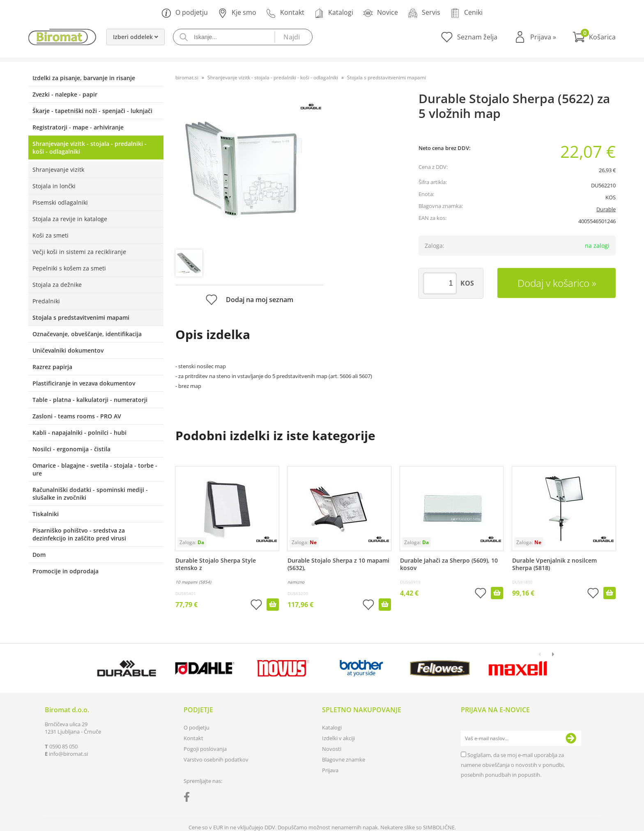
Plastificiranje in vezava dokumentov (84, 383)
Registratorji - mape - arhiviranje (78, 127)
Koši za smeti (51, 235)
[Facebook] (189, 799)
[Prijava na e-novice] (571, 739)
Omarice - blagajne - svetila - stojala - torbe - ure (95, 469)
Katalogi (334, 13)
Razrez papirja (52, 367)
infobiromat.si (68, 754)
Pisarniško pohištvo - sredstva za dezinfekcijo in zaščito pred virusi (79, 534)
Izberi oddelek (136, 37)
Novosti (332, 749)
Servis (424, 13)
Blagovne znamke (344, 759)
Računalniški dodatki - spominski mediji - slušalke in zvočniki (90, 494)
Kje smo (237, 13)
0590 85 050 (63, 746)
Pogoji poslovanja (205, 749)
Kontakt (285, 13)
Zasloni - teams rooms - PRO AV (77, 416)
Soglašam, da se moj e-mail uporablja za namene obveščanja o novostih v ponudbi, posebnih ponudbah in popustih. (513, 765)
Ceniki (466, 13)
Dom (39, 555)
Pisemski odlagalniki (60, 202)
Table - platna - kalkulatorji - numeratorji (90, 400)
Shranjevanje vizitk (58, 170)
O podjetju (185, 13)
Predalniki (46, 301)
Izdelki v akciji (338, 738)
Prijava (543, 37)
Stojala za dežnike (57, 285)
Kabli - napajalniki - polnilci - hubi (79, 433)
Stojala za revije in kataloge (70, 219)
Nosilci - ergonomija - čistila (71, 449)
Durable (606, 209)
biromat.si (187, 77)
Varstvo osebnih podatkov (216, 759)
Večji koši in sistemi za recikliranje (79, 252)
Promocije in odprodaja (66, 571)
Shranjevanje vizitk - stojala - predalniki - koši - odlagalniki (90, 148)
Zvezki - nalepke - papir (65, 94)
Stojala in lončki (54, 186)
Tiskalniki (46, 514)
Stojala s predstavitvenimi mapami (81, 317)
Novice (381, 13)
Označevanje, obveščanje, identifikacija (87, 334)
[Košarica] (594, 37)
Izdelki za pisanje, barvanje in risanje (84, 78)
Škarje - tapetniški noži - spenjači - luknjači (92, 111)
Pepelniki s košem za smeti (69, 268)
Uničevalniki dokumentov (68, 350)
